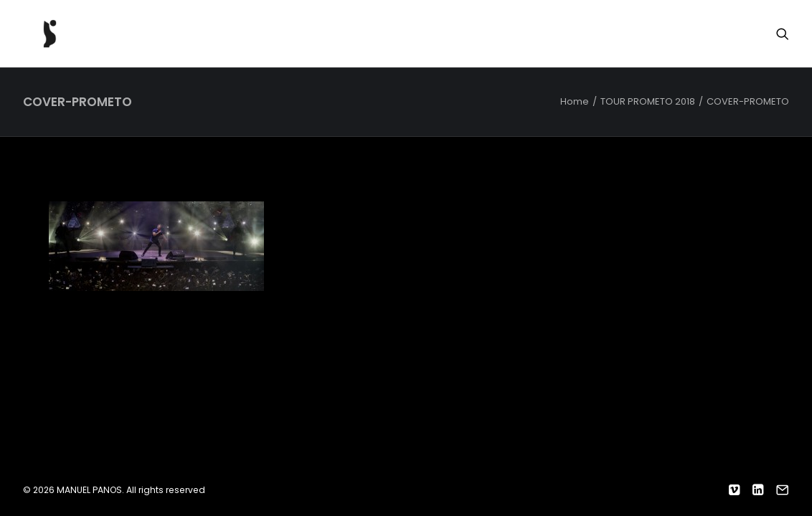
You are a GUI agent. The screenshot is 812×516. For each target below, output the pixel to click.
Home (575, 101)
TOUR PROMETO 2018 (648, 101)
